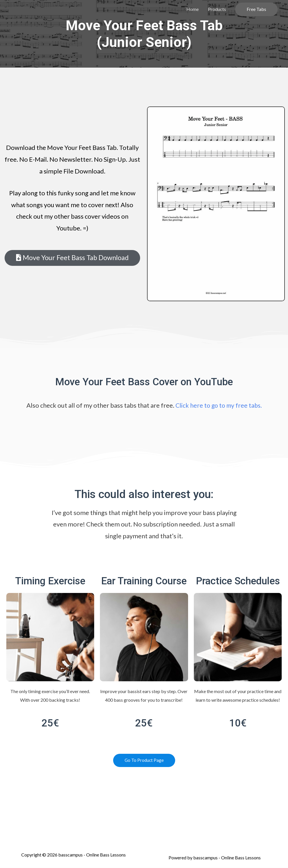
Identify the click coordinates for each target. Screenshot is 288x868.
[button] (72, 258)
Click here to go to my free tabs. (219, 405)
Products (217, 9)
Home (193, 9)
